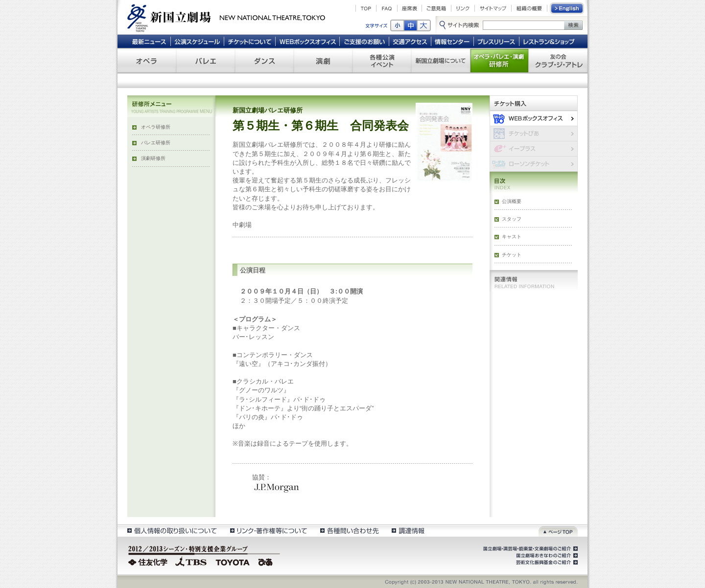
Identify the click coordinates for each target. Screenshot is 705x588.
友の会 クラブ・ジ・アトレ (558, 61)
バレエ (206, 61)
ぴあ (267, 561)
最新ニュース (149, 41)
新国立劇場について (441, 61)
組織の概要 (529, 8)
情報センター (453, 41)
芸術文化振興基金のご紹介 (546, 563)
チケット (512, 255)
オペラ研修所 (156, 127)
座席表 (410, 8)
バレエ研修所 (156, 143)
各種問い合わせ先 (349, 531)
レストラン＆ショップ (550, 41)
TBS (191, 561)
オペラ (147, 61)
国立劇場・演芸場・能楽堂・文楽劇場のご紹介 (529, 549)
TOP (366, 8)
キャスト (512, 237)
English (567, 8)
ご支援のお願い (364, 41)
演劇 (323, 61)
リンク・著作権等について (268, 531)
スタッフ (512, 219)
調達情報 (408, 531)
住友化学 (149, 561)
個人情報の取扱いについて (172, 531)
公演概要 (512, 201)
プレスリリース (497, 41)
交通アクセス (410, 41)
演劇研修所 (153, 158)
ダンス (264, 61)
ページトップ (558, 531)
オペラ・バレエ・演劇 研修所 (499, 61)
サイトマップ (493, 8)
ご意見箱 (436, 8)
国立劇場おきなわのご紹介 (546, 556)
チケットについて (249, 41)
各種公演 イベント (382, 61)
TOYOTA (233, 561)
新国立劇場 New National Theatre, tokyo (226, 17)
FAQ (387, 8)
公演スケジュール (197, 41)
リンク (463, 8)
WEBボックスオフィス (308, 41)
